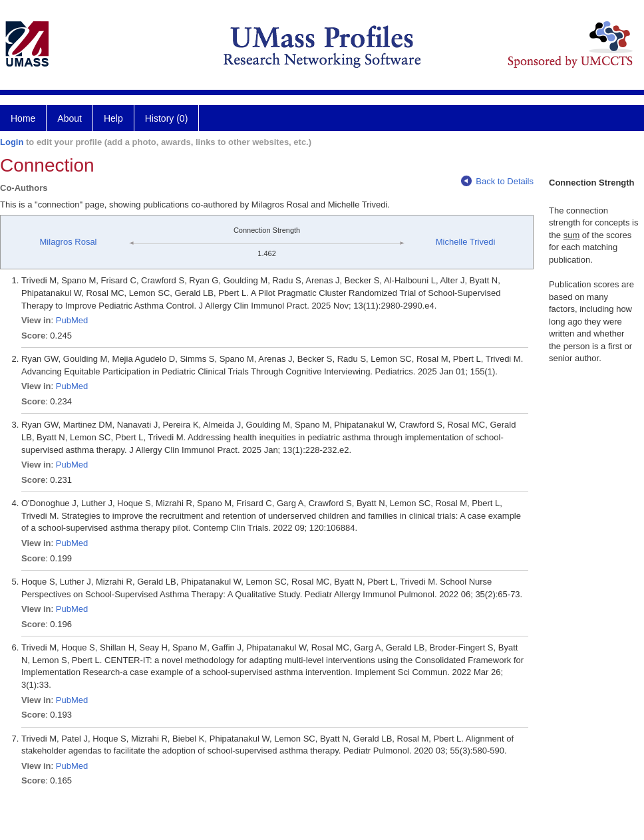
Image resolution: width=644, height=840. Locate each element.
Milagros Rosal (69, 242)
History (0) (167, 118)
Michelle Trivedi (466, 242)
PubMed (72, 320)
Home (23, 118)
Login (12, 142)
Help (113, 118)
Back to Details (497, 181)
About (70, 118)
